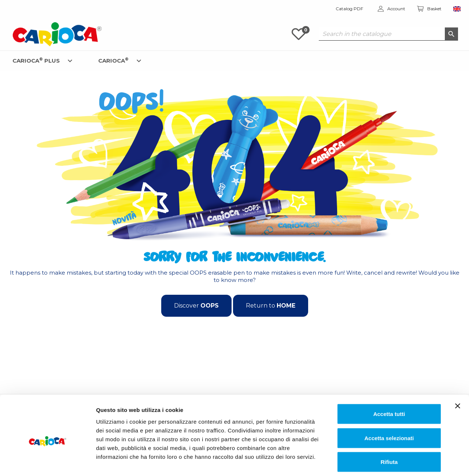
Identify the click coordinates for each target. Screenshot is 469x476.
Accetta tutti (389, 380)
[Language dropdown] (457, 9)
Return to (271, 306)
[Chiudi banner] (458, 372)
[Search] (388, 34)
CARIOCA (113, 60)
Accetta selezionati (389, 404)
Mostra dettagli (376, 462)
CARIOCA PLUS (36, 60)
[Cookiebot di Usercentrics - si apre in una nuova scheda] (47, 462)
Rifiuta (389, 428)
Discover (196, 306)
